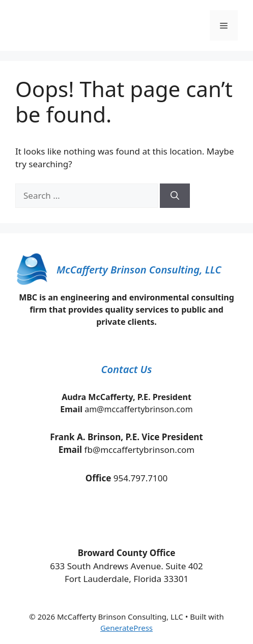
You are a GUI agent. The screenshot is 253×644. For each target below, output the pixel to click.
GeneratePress (126, 628)
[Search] (175, 196)
